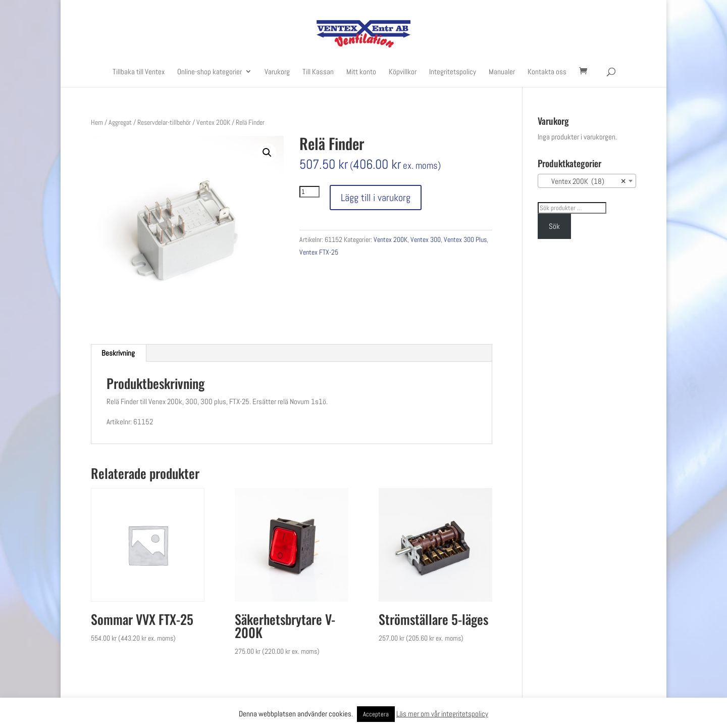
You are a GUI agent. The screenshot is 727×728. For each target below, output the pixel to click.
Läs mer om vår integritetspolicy (442, 714)
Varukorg (277, 72)
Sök (554, 226)
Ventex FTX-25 (319, 252)
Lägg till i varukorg (376, 198)
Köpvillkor (403, 72)
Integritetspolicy (453, 72)
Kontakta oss (547, 72)
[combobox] (587, 181)
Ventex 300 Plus (465, 239)
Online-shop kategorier (210, 72)
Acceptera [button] (376, 714)
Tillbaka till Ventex (139, 72)
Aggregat (120, 122)
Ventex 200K (213, 122)
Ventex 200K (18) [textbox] (584, 181)
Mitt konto (361, 72)
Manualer (502, 72)
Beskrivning (118, 353)
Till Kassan (318, 72)
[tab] (118, 353)
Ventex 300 (426, 239)
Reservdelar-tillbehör (164, 122)
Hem (97, 122)
